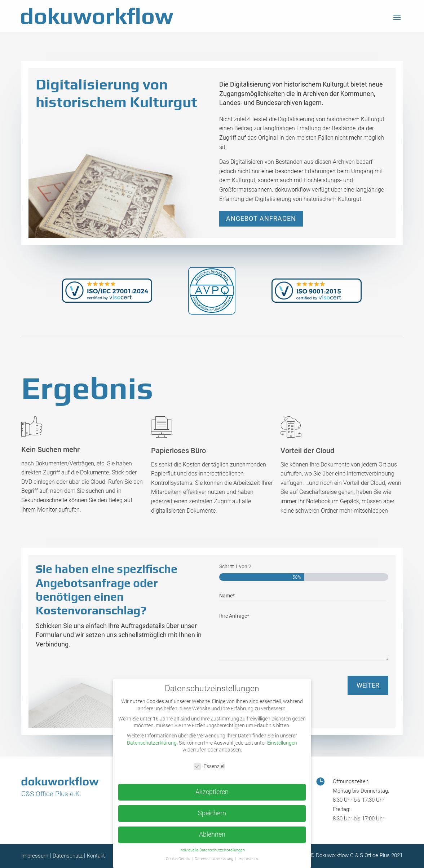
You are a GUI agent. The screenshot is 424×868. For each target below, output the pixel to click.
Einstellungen (282, 743)
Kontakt (96, 856)
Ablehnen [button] (212, 834)
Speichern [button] (212, 813)
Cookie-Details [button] (179, 859)
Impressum (35, 856)
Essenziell (209, 766)
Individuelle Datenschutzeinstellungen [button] (212, 850)
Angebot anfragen (261, 218)
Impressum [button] (248, 859)
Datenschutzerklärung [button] (215, 859)
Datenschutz (68, 856)
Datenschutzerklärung (152, 743)
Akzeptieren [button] (212, 792)
